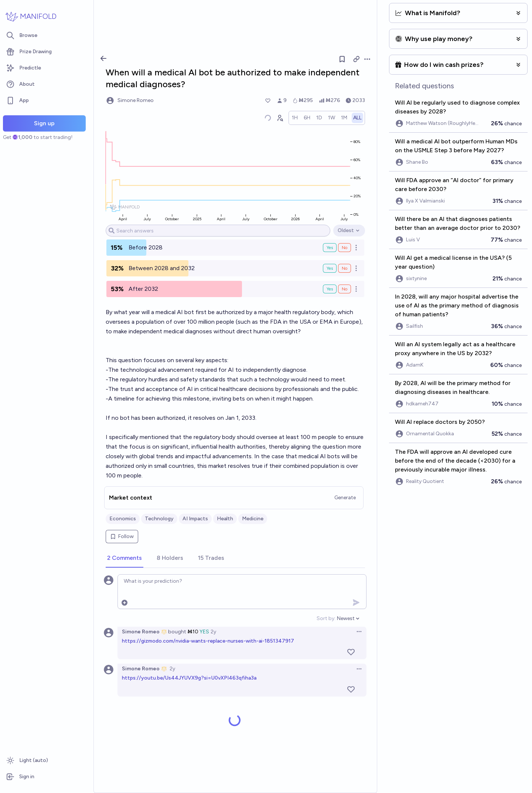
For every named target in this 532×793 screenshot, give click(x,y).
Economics (123, 519)
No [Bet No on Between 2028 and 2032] (345, 268)
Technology (159, 519)
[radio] (295, 118)
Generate (345, 498)
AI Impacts (195, 519)
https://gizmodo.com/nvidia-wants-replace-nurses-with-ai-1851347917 (208, 641)
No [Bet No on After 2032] (345, 289)
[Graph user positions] (280, 118)
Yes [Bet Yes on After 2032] (330, 289)
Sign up (44, 123)
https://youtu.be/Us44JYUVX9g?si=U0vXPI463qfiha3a (189, 678)
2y (213, 632)
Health (225, 519)
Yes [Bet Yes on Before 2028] (330, 248)
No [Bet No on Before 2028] (345, 248)
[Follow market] (342, 59)
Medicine (253, 519)
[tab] (125, 558)
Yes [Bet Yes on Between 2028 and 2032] (330, 268)
